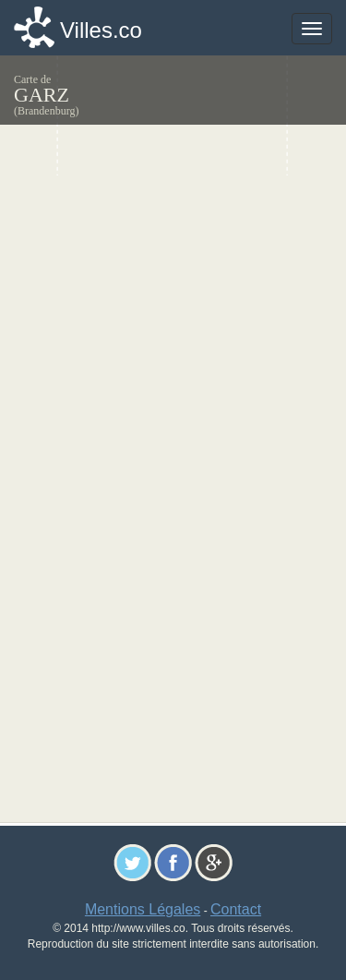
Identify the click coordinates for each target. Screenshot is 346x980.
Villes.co (101, 30)
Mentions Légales (143, 909)
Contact (236, 909)
